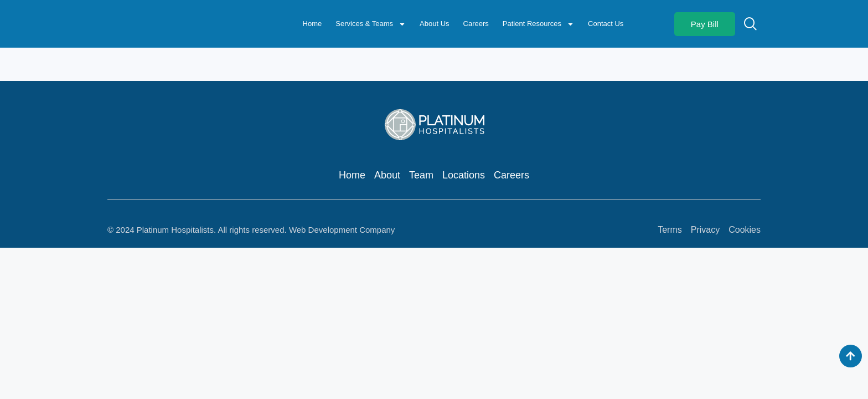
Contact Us (606, 24)
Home (312, 24)
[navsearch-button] (751, 23)
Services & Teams (371, 24)
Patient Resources (538, 24)
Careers (476, 24)
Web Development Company (342, 230)
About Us (434, 24)
